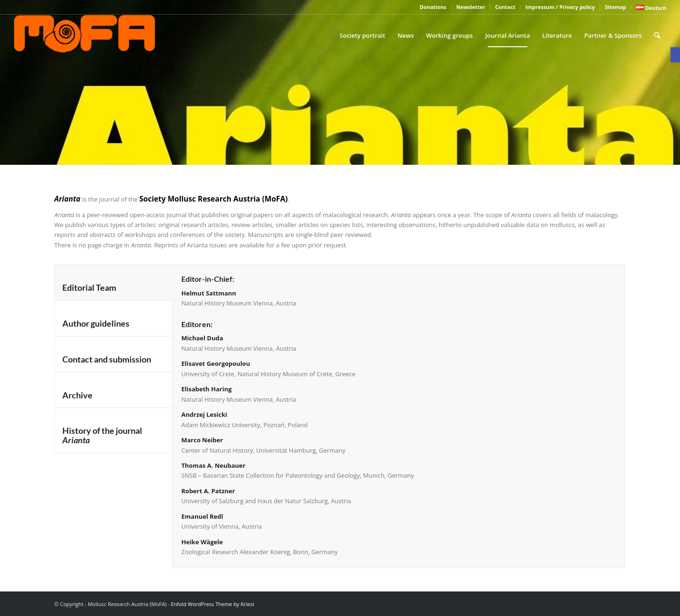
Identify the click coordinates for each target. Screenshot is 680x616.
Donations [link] (433, 7)
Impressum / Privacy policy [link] (560, 7)
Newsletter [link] (471, 7)
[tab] (114, 283)
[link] (675, 55)
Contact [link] (505, 7)
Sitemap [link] (616, 7)
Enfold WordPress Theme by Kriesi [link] (212, 604)
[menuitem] (433, 7)
